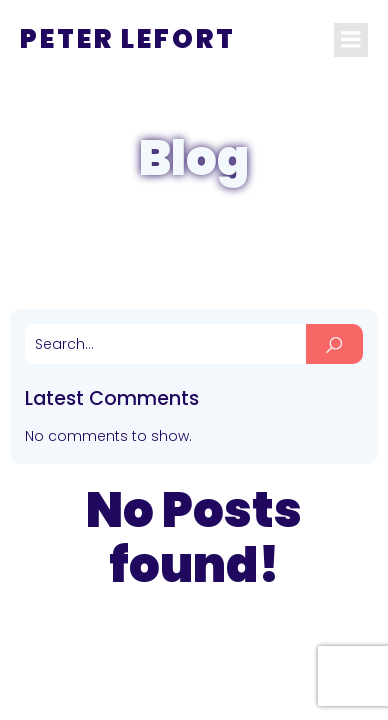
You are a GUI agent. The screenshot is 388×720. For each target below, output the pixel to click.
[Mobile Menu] (351, 40)
